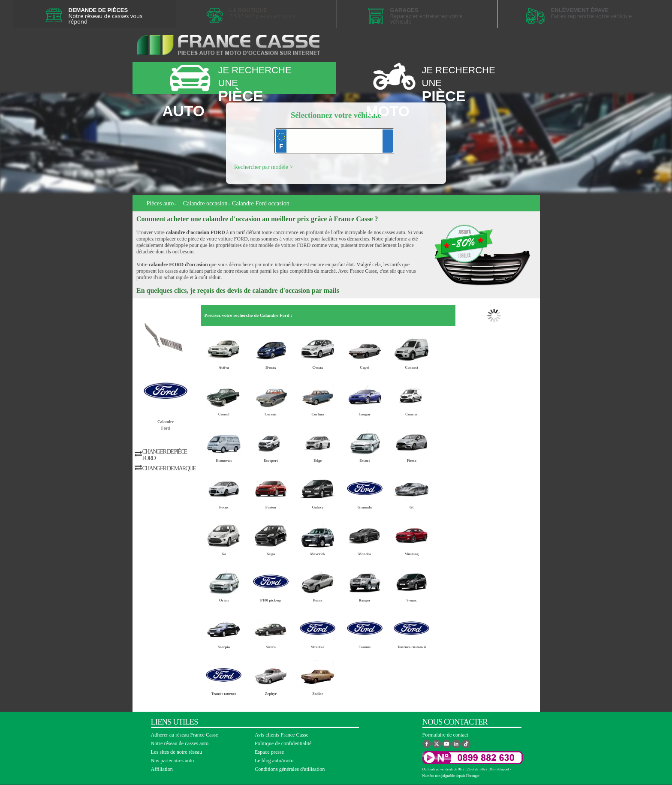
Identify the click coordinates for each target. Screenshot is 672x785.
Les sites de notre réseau (177, 752)
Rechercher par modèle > (264, 167)
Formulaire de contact (445, 735)
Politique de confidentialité (283, 743)
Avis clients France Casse (282, 735)
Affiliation (162, 769)
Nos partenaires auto (173, 761)
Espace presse (269, 752)
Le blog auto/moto (274, 761)
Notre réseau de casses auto (180, 743)
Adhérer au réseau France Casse (185, 735)
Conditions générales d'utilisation (290, 769)
